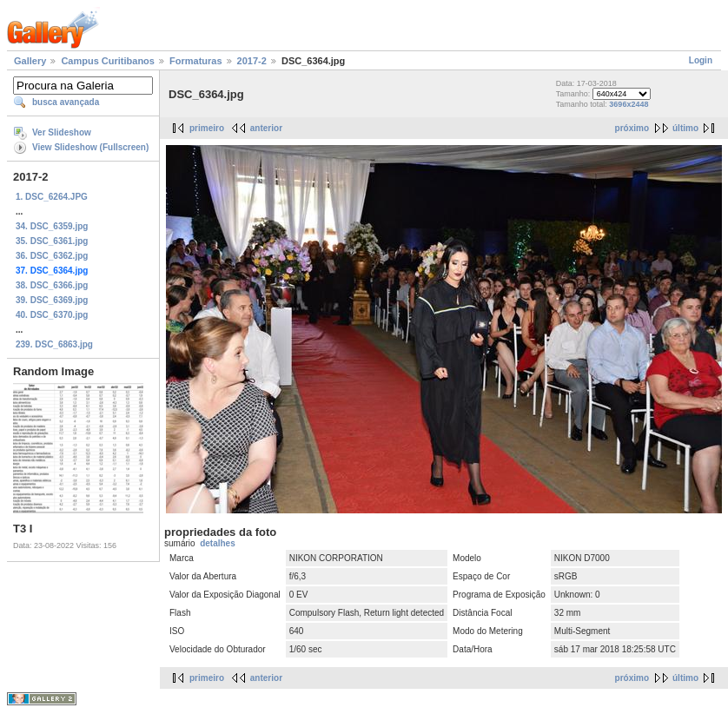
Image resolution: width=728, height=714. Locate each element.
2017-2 (252, 61)
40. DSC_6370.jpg (52, 315)
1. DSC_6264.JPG (52, 197)
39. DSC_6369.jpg (52, 300)
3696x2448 (629, 104)
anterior (266, 128)
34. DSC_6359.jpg (52, 226)
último (685, 128)
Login (701, 60)
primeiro (207, 128)
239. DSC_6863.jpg (54, 344)
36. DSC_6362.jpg (52, 256)
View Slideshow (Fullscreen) (90, 147)
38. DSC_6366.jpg (52, 285)
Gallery (30, 61)
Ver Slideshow (62, 132)
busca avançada (66, 102)
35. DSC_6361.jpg (52, 241)
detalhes (218, 543)
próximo (632, 128)
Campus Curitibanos (108, 61)
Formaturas (196, 61)
